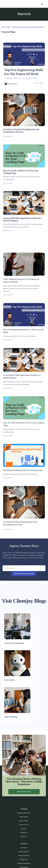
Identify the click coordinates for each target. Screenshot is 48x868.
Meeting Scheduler (24, 863)
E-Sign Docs (24, 859)
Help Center (24, 817)
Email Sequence (24, 856)
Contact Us (24, 833)
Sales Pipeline (24, 852)
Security (24, 829)
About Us (24, 836)
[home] (8, 4)
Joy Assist (24, 848)
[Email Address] (24, 568)
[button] (42, 4)
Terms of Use (24, 825)
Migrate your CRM (24, 813)
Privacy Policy (24, 821)
